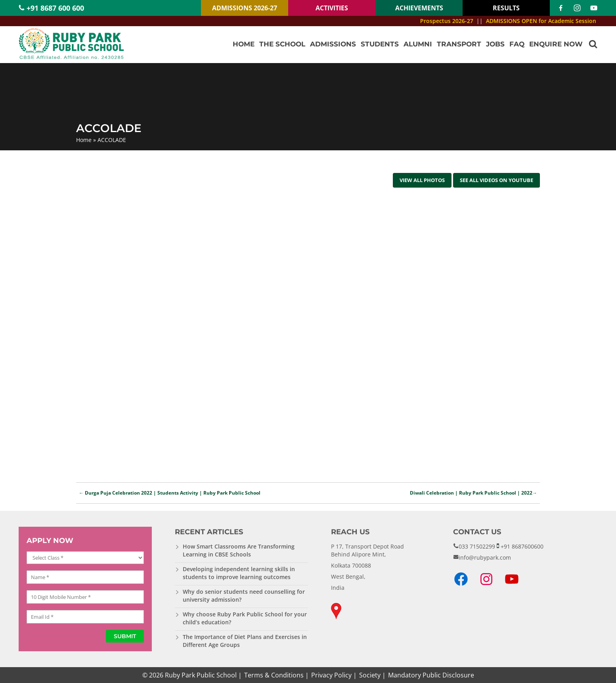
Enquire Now (556, 44)
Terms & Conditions (274, 675)
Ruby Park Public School (201, 675)
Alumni (418, 44)
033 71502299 (477, 546)
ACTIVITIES (332, 8)
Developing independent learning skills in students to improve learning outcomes (239, 573)
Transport (459, 44)
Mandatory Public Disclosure (431, 675)
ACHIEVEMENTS (419, 8)
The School (282, 44)
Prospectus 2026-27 (454, 21)
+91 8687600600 (522, 546)
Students (380, 44)
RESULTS (506, 8)
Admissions (333, 44)
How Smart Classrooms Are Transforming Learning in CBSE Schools (239, 550)
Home (244, 44)
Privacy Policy (331, 675)
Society (370, 675)
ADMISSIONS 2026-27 (245, 8)
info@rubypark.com (485, 557)
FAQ (517, 44)
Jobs (495, 44)
